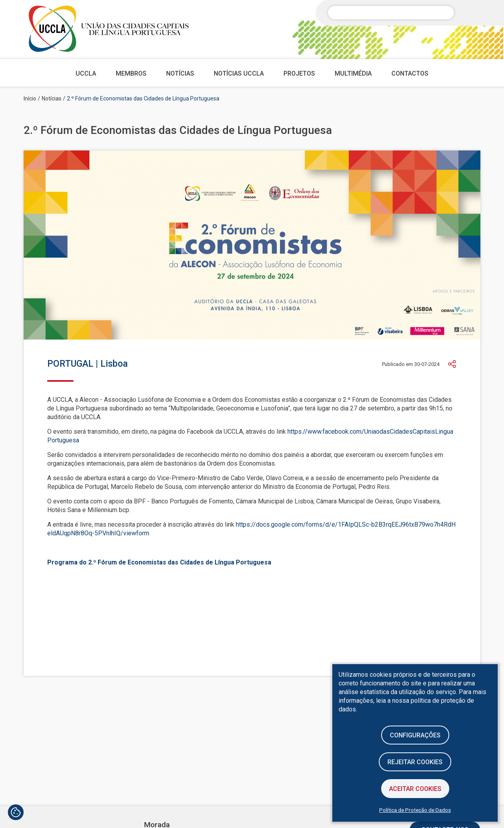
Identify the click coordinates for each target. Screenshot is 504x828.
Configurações (415, 735)
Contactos (410, 73)
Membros (131, 73)
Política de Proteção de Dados (415, 810)
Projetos (299, 73)
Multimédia (353, 73)
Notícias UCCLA (239, 73)
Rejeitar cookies (415, 762)
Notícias (180, 73)
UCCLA (86, 73)
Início (30, 98)
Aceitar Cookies (415, 789)
